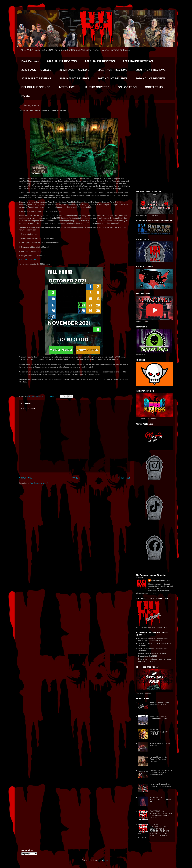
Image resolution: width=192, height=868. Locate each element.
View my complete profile (146, 593)
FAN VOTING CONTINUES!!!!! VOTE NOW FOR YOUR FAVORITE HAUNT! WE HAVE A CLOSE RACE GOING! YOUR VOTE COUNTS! (153, 831)
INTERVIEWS (67, 87)
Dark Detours (30, 61)
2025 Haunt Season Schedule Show (153, 649)
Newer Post (25, 478)
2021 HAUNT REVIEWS (113, 70)
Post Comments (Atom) (39, 483)
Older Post (124, 478)
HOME (26, 96)
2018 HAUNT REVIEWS (74, 78)
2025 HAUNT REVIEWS (100, 61)
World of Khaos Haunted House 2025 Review (159, 704)
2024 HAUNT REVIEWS (138, 61)
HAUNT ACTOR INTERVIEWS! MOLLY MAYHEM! (158, 732)
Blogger (106, 860)
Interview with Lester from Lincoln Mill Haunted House (160, 785)
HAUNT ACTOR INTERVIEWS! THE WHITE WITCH (160, 800)
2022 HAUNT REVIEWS (74, 70)
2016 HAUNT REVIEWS (151, 78)
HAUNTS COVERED (97, 87)
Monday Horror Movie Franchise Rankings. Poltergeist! (158, 759)
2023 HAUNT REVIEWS (36, 70)
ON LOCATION (127, 87)
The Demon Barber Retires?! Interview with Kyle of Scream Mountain (161, 773)
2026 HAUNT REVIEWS (62, 61)
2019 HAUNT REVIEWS (36, 78)
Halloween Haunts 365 (161, 580)
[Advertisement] (154, 146)
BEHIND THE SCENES (36, 87)
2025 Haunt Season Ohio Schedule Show (155, 643)
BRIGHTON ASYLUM (27, 260)
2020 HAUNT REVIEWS (151, 70)
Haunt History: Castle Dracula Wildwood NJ (158, 717)
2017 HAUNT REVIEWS (113, 78)
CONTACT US (154, 87)
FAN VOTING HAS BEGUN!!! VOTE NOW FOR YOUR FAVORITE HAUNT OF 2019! (161, 814)
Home (75, 478)
